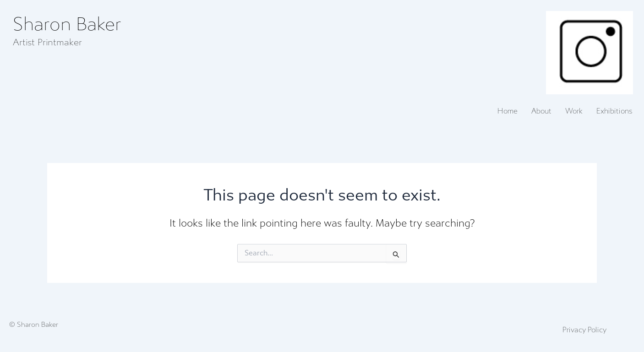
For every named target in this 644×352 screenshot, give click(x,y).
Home (508, 111)
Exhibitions (614, 111)
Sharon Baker (67, 24)
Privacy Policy (584, 330)
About (541, 111)
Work (574, 111)
